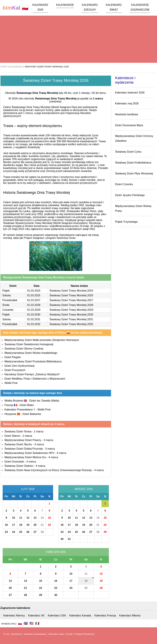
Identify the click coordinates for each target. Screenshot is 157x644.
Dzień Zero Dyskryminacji (19, 366)
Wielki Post (11, 383)
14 (42, 518)
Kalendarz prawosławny (35, 634)
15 (49, 518)
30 (62, 539)
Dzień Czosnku (124, 184)
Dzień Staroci (12, 436)
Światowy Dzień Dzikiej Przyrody (24, 449)
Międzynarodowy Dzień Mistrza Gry (25, 457)
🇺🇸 (32, 623)
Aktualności (17, 634)
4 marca (62, 453)
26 (28, 532)
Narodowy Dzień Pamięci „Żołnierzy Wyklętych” (32, 374)
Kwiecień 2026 (56, 552)
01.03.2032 (34, 324)
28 (42, 532)
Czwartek (8, 310)
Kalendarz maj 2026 (127, 103)
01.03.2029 (34, 310)
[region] (78, 36)
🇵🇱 (16, 8)
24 (14, 532)
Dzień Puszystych (15, 370)
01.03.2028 (34, 305)
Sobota (7, 295)
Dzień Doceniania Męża (129, 125)
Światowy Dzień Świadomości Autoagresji (29, 344)
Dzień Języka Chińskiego (130, 195)
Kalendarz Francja (105, 616)
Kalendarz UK (36, 616)
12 (28, 518)
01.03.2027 (34, 300)
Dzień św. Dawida (44, 401)
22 (49, 525)
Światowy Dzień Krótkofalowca (133, 163)
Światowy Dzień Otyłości (19, 466)
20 (35, 525)
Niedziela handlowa (127, 114)
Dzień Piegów (13, 357)
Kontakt (69, 634)
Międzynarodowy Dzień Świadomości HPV (29, 453)
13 (35, 518)
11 (21, 518)
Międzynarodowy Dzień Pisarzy (23, 440)
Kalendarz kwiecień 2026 (130, 93)
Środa (6, 305)
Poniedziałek (10, 300)
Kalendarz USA (57, 616)
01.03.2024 (34, 291)
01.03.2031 (34, 319)
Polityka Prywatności (84, 634)
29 (105, 532)
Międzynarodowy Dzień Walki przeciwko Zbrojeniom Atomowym (42, 340)
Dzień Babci (27, 405)
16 (6, 525)
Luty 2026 (28, 489)
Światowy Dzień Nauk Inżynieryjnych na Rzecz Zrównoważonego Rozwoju (48, 470)
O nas (6, 634)
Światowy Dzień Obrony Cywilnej (24, 349)
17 (14, 525)
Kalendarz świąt (56, 634)
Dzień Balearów (32, 414)
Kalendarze (65, 5)
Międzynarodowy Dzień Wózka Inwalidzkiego (31, 353)
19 (28, 525)
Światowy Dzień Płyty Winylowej (134, 174)
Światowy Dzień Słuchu (18, 444)
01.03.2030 (34, 315)
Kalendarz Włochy (130, 616)
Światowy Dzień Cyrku (128, 152)
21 (42, 525)
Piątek (6, 291)
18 (21, 525)
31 (69, 539)
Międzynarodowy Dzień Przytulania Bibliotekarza (33, 361)
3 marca (48, 440)
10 (14, 518)
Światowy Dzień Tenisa (18, 432)
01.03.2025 (34, 295)
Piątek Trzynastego (126, 222)
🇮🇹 (37, 623)
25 (21, 532)
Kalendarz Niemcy (14, 616)
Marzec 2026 (84, 489)
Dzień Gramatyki (14, 462)
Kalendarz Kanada (80, 616)
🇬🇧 (26, 623)
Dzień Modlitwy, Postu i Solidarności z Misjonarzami (35, 379)
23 (6, 532)
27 (35, 532)
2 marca (39, 432)
